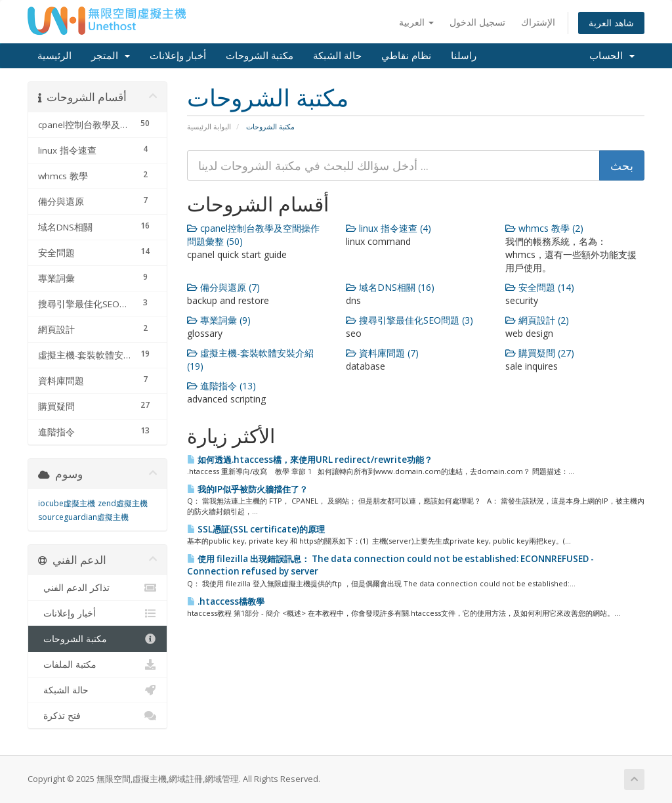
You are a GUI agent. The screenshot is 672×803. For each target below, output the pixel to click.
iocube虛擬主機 (67, 503)
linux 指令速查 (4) (388, 228)
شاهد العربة (611, 23)
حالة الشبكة (337, 56)
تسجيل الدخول (477, 22)
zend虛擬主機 (123, 503)
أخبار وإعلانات (178, 56)
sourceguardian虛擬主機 (83, 517)
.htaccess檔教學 (226, 601)
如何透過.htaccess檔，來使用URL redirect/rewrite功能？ (310, 460)
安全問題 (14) (540, 287)
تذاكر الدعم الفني (97, 588)
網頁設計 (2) (537, 320)
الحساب (612, 56)
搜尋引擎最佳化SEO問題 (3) (409, 320)
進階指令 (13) (221, 386)
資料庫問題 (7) (382, 353)
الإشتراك (538, 22)
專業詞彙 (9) (219, 320)
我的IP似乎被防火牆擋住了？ (247, 489)
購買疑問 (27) (540, 353)
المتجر (111, 56)
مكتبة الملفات (97, 664)
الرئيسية (54, 56)
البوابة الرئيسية (209, 126)
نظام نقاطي (406, 56)
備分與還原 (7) (223, 287)
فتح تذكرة (97, 716)
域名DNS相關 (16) (390, 287)
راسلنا (464, 56)
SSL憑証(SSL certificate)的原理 (256, 529)
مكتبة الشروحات (260, 56)
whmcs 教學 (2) (544, 228)
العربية (416, 22)
